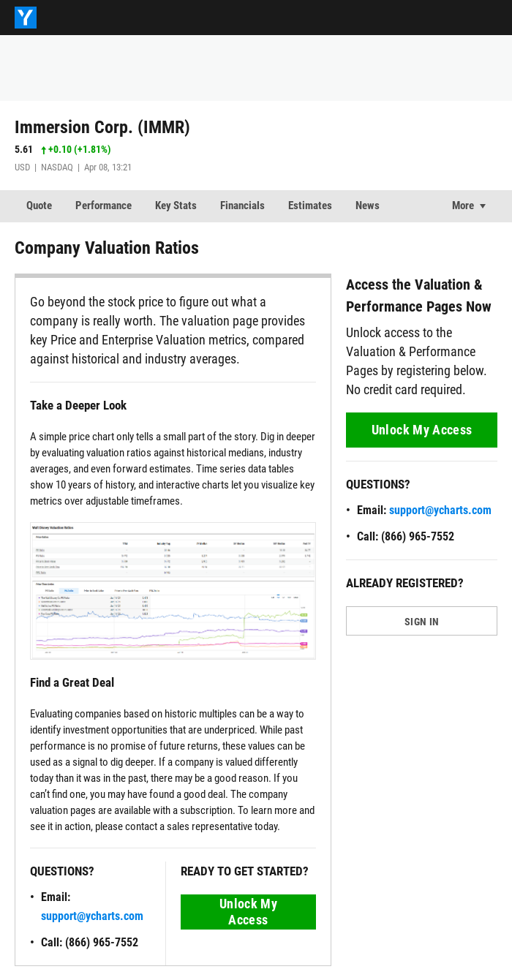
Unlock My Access (248, 912)
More (463, 206)
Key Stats (176, 206)
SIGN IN (422, 622)
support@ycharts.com (92, 916)
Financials (242, 206)
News (368, 206)
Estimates (310, 206)
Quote (39, 206)
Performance (103, 206)
